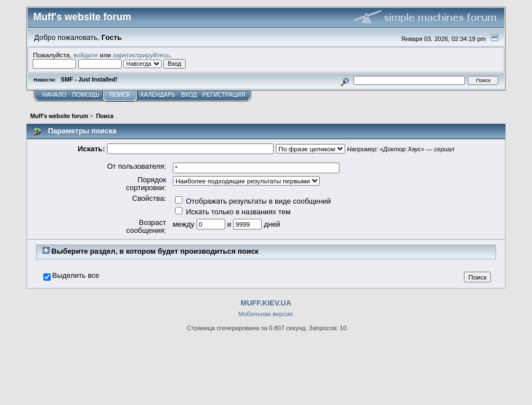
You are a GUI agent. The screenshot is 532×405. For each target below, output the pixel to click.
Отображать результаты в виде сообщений (253, 201)
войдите (86, 55)
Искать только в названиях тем (233, 212)
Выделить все (76, 276)
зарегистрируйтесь (141, 55)
